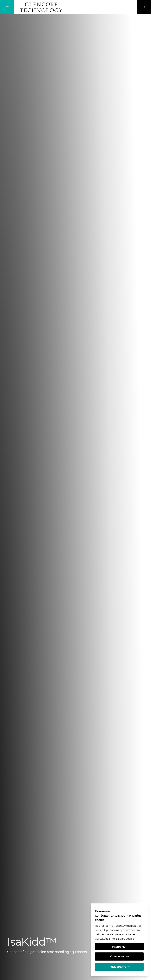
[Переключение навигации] (7, 7)
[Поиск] (144, 7)
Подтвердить (119, 966)
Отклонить (119, 956)
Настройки (119, 946)
